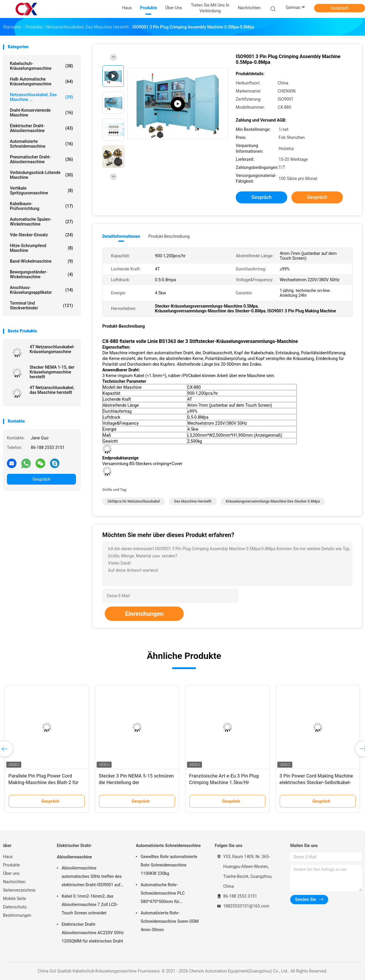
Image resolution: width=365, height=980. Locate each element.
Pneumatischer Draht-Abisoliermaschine (41, 159)
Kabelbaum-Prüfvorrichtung (41, 206)
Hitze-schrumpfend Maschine (41, 248)
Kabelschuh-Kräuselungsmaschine (41, 66)
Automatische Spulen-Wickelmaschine (41, 222)
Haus (8, 857)
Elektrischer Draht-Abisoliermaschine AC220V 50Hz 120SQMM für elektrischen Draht (93, 933)
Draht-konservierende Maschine (41, 113)
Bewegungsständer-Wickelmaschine (41, 274)
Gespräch (339, 8)
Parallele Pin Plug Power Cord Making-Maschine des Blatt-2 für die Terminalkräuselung (43, 782)
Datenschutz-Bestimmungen (17, 911)
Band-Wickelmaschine (41, 261)
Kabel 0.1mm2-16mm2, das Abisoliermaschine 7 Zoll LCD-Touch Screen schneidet (90, 905)
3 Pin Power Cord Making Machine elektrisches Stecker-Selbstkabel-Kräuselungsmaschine (316, 782)
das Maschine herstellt (193, 501)
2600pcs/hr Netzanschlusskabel (134, 501)
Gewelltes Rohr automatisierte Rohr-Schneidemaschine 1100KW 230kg (169, 865)
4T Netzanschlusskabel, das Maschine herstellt (52, 390)
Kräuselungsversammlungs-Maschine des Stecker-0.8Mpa (273, 501)
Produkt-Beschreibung (169, 236)
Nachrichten (14, 882)
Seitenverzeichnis (19, 890)
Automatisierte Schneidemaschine (41, 144)
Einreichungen (144, 614)
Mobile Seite (15, 899)
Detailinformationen (121, 236)
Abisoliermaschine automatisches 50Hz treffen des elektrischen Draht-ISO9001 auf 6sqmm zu (92, 877)
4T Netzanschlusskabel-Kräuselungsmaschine (52, 349)
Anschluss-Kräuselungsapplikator (41, 290)
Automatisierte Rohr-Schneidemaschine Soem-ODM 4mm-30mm (170, 921)
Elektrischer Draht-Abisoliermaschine (41, 128)
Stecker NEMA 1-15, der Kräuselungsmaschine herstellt (52, 372)
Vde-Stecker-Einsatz (41, 235)
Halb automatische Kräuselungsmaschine (41, 81)
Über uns (11, 873)
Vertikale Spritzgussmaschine (41, 190)
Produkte (11, 865)
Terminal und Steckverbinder (41, 306)
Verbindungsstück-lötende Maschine (41, 175)
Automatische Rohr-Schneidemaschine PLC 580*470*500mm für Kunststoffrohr (163, 894)
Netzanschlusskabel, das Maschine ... (41, 97)
